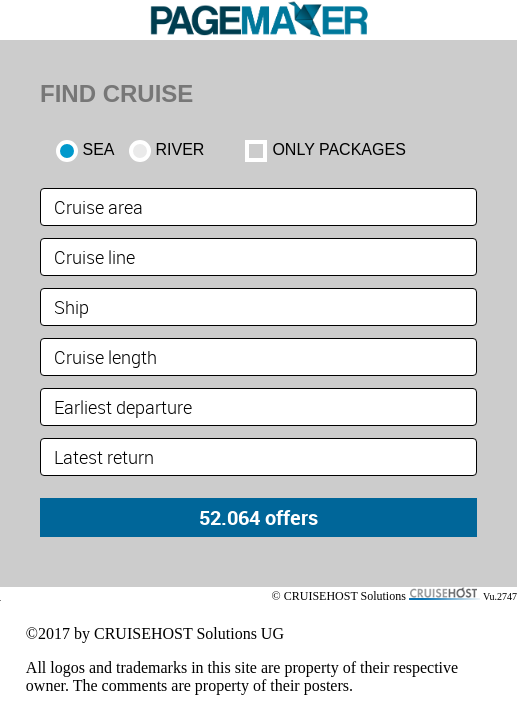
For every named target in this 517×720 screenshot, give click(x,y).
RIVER (180, 149)
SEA (99, 149)
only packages (338, 149)
